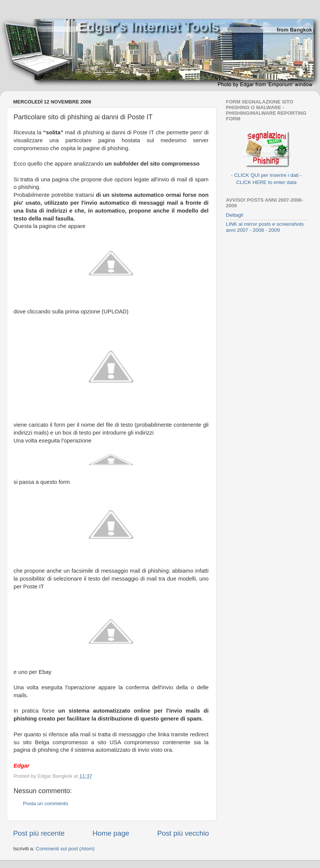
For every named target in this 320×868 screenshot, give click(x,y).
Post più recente (39, 833)
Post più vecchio (183, 833)
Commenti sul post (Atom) (65, 849)
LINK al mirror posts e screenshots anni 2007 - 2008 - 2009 (265, 227)
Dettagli (235, 215)
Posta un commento (46, 803)
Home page (111, 833)
